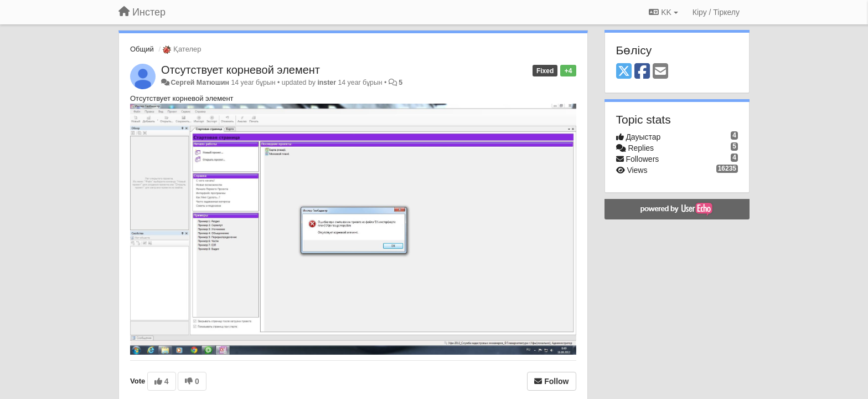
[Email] (660, 72)
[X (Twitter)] (624, 72)
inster (327, 83)
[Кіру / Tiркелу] (716, 12)
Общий (142, 49)
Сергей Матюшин (200, 83)
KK (663, 12)
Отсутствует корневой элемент (241, 70)
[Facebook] (642, 72)
